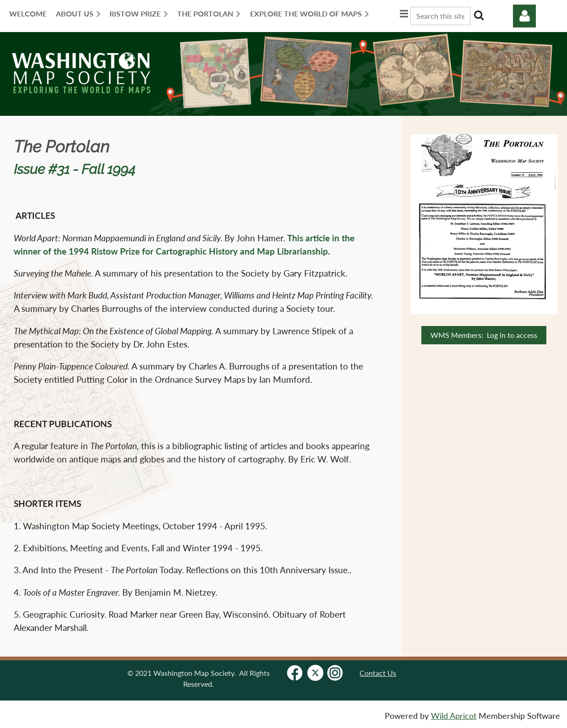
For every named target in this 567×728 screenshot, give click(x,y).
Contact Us (378, 673)
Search (479, 15)
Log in (524, 16)
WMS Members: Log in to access (484, 335)
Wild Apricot (454, 716)
